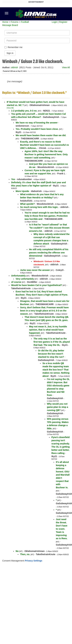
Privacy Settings (34, 561)
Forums (14, 22)
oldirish (14, 67)
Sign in (10, 53)
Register (63, 22)
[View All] (10, 108)
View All (66, 67)
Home (5, 22)
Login (54, 22)
